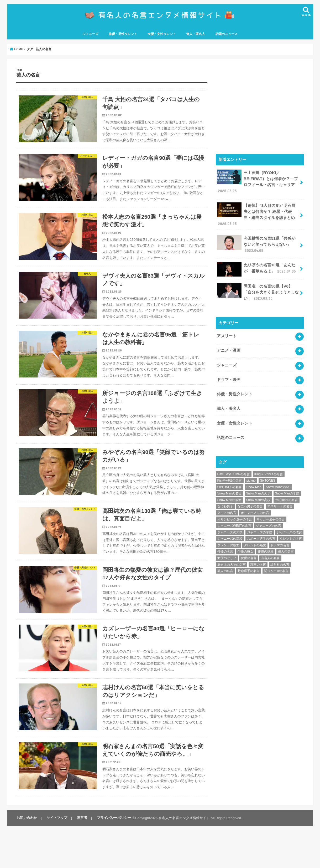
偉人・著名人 (196, 36)
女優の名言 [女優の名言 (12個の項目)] (249, 550)
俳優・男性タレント (123, 36)
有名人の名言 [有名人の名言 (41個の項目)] (270, 550)
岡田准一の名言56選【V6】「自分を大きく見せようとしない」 (258, 289)
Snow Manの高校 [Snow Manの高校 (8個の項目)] (258, 492)
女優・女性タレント (162, 36)
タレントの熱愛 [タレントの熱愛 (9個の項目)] (255, 537)
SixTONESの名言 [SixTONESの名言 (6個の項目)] (230, 479)
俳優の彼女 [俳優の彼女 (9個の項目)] (245, 543)
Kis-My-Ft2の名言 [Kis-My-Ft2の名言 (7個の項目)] (230, 472)
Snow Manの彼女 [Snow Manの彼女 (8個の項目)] (230, 492)
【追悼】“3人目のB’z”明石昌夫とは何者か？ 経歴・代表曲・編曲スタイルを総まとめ (258, 214)
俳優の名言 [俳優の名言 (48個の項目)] (225, 543)
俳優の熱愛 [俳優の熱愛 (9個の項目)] (266, 543)
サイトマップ (56, 860)
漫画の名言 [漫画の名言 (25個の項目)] (258, 556)
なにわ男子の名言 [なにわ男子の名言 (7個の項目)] (250, 498)
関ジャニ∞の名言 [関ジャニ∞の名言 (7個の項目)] (276, 563)
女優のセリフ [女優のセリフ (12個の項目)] (227, 550)
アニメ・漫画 (229, 346)
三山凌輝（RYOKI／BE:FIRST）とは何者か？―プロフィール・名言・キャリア (257, 183)
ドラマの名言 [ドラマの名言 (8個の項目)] (280, 537)
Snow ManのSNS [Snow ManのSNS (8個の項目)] (278, 479)
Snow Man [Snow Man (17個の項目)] (254, 479)
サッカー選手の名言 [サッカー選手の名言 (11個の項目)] (271, 511)
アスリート (227, 332)
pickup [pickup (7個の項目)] (251, 472)
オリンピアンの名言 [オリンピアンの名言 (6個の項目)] (255, 505)
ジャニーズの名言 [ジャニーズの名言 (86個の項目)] (269, 518)
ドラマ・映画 (229, 374)
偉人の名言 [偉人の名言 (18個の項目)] (286, 543)
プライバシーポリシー (111, 860)
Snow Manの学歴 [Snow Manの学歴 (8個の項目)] (287, 485)
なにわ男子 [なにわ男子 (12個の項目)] (225, 498)
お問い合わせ (27, 860)
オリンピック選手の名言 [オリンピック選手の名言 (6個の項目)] (235, 511)
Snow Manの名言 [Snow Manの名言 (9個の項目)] (230, 485)
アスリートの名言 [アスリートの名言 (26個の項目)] (280, 498)
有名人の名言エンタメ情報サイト (181, 860)
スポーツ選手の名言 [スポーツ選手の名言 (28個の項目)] (261, 530)
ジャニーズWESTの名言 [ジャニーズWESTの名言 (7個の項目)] (235, 518)
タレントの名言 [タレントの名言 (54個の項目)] (291, 530)
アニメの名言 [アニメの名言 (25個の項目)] (227, 505)
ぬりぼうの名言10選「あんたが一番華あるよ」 (258, 267)
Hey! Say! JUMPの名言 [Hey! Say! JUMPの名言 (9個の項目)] (234, 466)
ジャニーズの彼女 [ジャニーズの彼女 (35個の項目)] (289, 524)
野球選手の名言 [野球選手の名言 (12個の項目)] (249, 563)
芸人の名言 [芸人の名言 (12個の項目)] (225, 563)
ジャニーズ (90, 36)
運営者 (80, 860)
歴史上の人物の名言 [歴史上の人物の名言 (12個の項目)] (232, 556)
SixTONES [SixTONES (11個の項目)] (268, 472)
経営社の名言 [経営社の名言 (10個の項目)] (280, 556)
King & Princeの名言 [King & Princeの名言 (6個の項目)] (269, 466)
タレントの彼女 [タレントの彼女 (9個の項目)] (228, 537)
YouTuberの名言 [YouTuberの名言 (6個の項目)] (287, 492)
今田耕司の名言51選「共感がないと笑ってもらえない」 (258, 243)
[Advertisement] (260, 107)
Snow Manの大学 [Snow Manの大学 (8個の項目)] (258, 485)
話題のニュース (227, 36)
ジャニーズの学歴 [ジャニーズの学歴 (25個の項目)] (260, 524)
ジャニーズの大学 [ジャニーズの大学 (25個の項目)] (230, 524)
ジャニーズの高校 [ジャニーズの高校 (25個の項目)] (230, 530)
